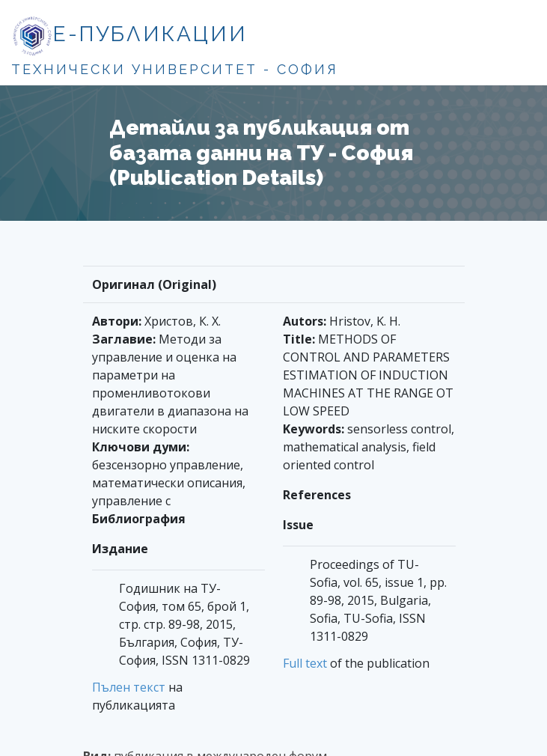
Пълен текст (129, 687)
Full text (305, 663)
